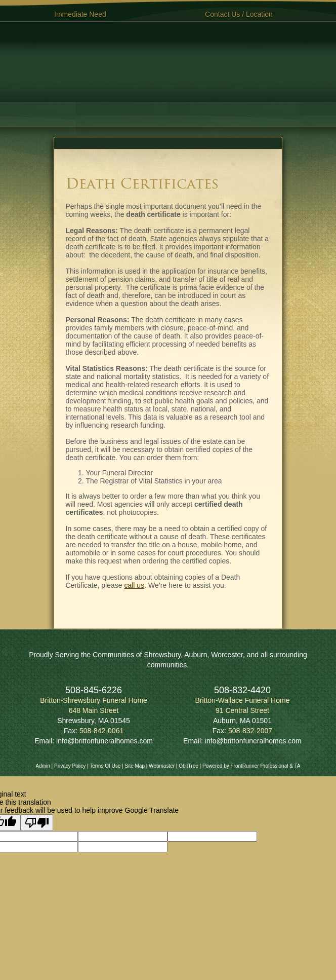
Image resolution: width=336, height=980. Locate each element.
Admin (43, 766)
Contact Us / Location (239, 14)
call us (134, 585)
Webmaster (162, 766)
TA (297, 766)
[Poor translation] (37, 823)
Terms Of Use (105, 766)
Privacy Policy (70, 766)
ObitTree (188, 766)
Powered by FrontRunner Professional (245, 766)
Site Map (134, 766)
